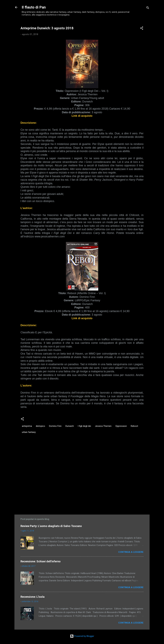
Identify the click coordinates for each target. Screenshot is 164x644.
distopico (40, 426)
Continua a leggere (131, 552)
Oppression (121, 426)
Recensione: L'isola (32, 597)
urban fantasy (29, 432)
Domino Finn (55, 426)
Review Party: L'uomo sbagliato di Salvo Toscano (51, 526)
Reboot (134, 426)
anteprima (27, 426)
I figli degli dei (84, 426)
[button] (142, 29)
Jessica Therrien (103, 426)
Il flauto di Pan (34, 7)
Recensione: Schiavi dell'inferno (41, 561)
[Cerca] (148, 8)
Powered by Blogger (82, 636)
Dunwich (70, 426)
